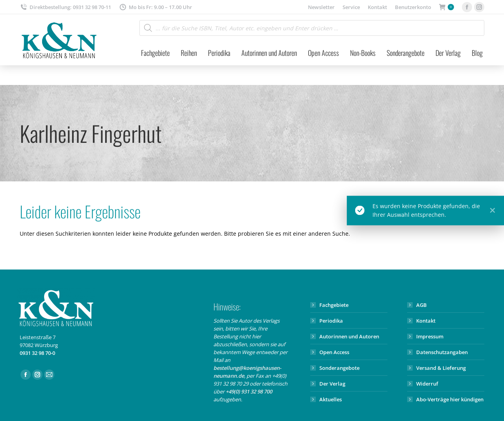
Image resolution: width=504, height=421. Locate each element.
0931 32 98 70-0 (37, 353)
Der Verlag (332, 384)
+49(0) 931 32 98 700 (249, 391)
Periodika (331, 321)
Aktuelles (331, 399)
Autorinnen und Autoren (349, 336)
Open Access (334, 352)
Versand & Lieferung (441, 368)
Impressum (430, 336)
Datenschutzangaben (442, 352)
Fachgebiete (334, 305)
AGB (422, 305)
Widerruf (427, 384)
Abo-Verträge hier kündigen (450, 399)
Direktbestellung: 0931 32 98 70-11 (65, 7)
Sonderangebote (339, 368)
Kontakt (426, 321)
